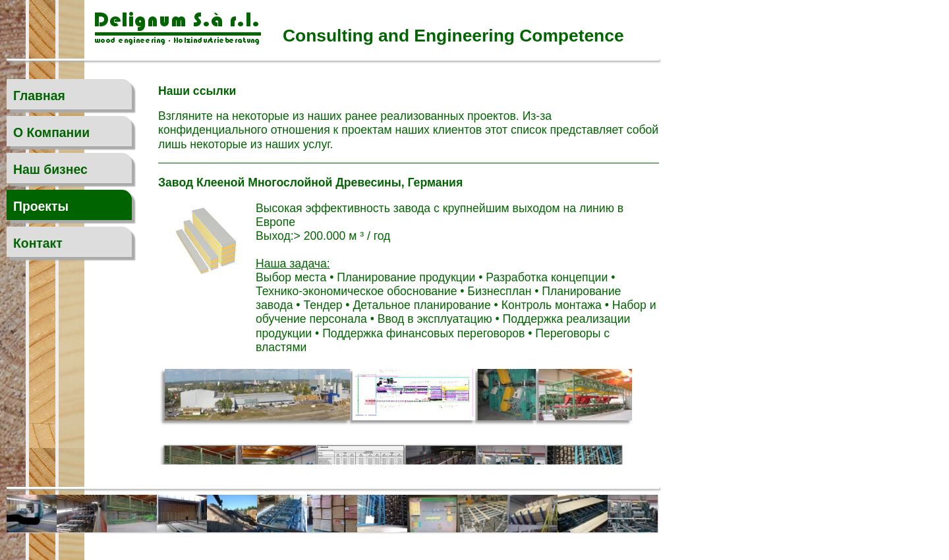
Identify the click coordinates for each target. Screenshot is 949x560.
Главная (39, 96)
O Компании (51, 132)
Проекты (41, 206)
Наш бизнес (50, 169)
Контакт (38, 243)
